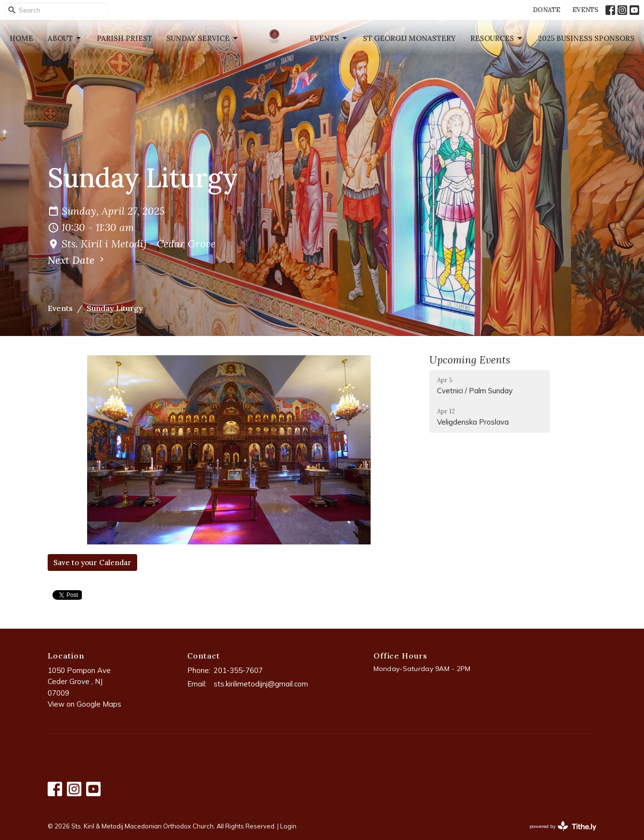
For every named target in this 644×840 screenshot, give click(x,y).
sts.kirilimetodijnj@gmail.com (261, 684)
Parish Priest (124, 38)
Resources (497, 39)
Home (21, 38)
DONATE (547, 10)
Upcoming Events (470, 360)
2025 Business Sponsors (586, 38)
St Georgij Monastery (409, 38)
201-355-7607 (238, 670)
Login (288, 826)
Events (329, 39)
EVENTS (585, 10)
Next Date (77, 260)
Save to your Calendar (92, 562)
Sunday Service (203, 39)
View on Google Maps (84, 704)
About (65, 39)
